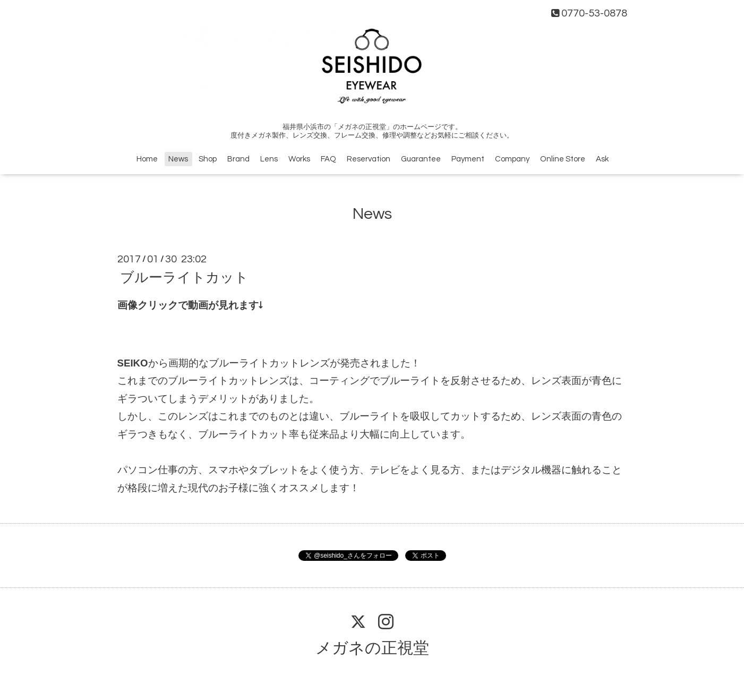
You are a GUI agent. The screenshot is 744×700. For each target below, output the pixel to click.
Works (299, 159)
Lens (269, 159)
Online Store (563, 159)
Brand (238, 159)
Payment (468, 159)
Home (147, 159)
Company (512, 159)
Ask (602, 159)
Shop (208, 159)
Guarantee (421, 159)
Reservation (369, 159)
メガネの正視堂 (372, 648)
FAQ (328, 159)
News (178, 159)
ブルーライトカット (184, 278)
